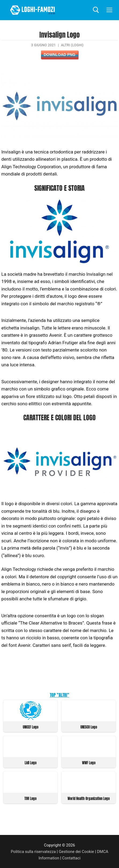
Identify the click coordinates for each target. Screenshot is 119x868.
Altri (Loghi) (72, 45)
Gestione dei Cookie (76, 852)
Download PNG (59, 55)
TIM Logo (30, 799)
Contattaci (71, 858)
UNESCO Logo (89, 727)
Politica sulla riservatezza (33, 852)
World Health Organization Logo (89, 799)
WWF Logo (89, 763)
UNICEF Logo (31, 727)
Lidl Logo (31, 763)
